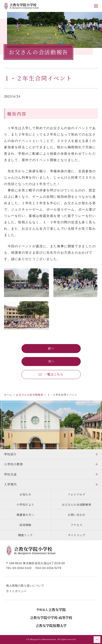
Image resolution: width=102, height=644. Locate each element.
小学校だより (25, 505)
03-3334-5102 (22, 568)
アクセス (77, 525)
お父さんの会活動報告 (77, 505)
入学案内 (10, 484)
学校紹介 (10, 454)
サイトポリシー (16, 591)
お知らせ (25, 494)
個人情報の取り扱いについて (25, 586)
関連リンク (25, 535)
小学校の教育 (14, 464)
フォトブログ (76, 494)
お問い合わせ (76, 515)
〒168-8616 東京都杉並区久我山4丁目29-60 (36, 563)
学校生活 (10, 474)
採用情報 (25, 525)
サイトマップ (76, 535)
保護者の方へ (25, 515)
